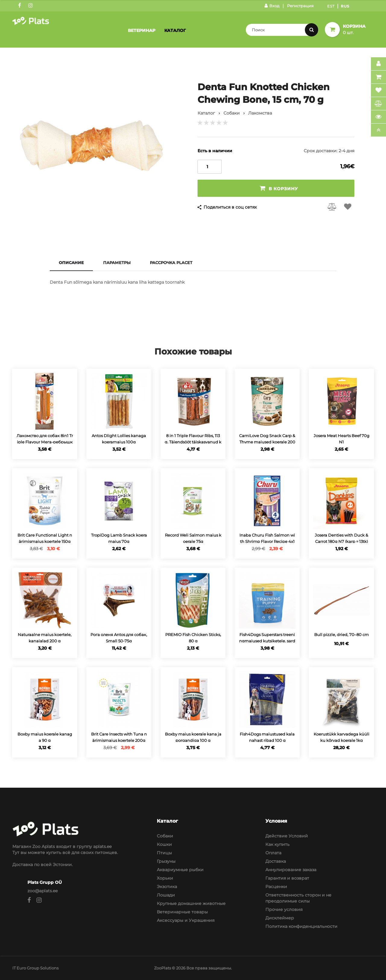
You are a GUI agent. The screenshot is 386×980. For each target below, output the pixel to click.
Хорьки (165, 878)
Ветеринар (142, 30)
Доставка (276, 861)
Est (331, 6)
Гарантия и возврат (287, 878)
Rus (345, 6)
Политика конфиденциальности (301, 926)
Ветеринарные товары (182, 912)
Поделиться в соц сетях (230, 207)
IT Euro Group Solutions (35, 968)
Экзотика (167, 887)
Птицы (164, 853)
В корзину (279, 188)
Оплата (273, 853)
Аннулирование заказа (291, 870)
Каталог (175, 30)
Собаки (165, 836)
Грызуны (166, 861)
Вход (272, 6)
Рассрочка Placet (171, 263)
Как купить (277, 844)
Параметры (117, 263)
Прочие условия (284, 909)
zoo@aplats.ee (43, 891)
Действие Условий (287, 836)
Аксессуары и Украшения (186, 920)
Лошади (166, 895)
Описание (71, 263)
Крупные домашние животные (191, 903)
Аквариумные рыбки (180, 870)
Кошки (164, 844)
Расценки (276, 887)
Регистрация (300, 6)
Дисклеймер (280, 918)
